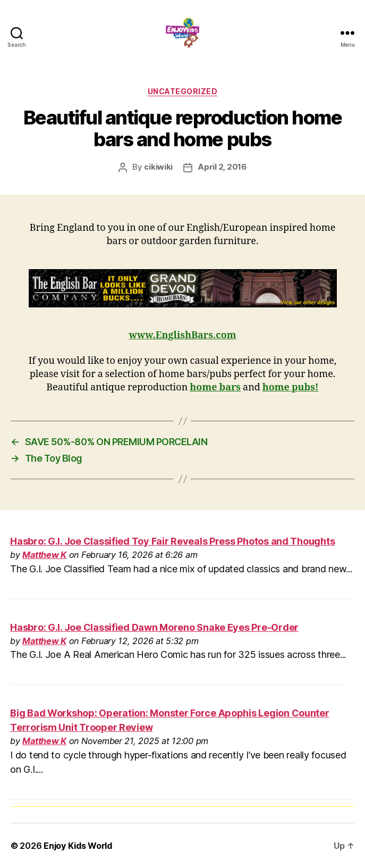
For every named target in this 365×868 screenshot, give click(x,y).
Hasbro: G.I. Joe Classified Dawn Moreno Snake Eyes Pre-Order (154, 627)
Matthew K (44, 555)
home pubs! (291, 387)
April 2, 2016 (222, 167)
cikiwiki (158, 167)
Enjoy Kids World (78, 846)
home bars (215, 387)
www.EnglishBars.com (183, 335)
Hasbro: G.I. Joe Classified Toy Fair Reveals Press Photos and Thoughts (172, 541)
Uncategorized (183, 91)
